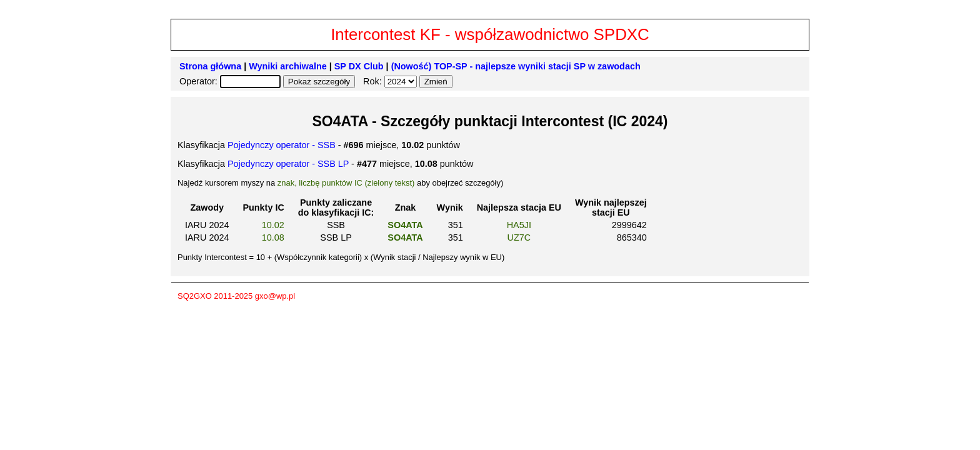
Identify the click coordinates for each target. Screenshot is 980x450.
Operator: (200, 81)
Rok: (374, 81)
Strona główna (210, 66)
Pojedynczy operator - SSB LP (288, 164)
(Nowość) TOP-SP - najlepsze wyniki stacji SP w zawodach (516, 66)
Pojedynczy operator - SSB (282, 145)
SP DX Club (359, 66)
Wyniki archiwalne (288, 66)
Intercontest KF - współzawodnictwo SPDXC (490, 34)
